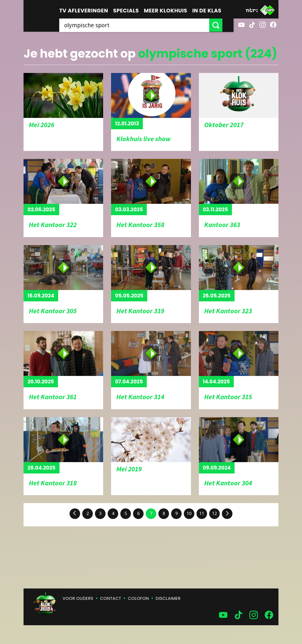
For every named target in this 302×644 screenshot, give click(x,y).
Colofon (138, 598)
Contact (111, 598)
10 (189, 513)
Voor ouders (78, 598)
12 (214, 513)
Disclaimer (168, 598)
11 (202, 513)
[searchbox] (140, 25)
